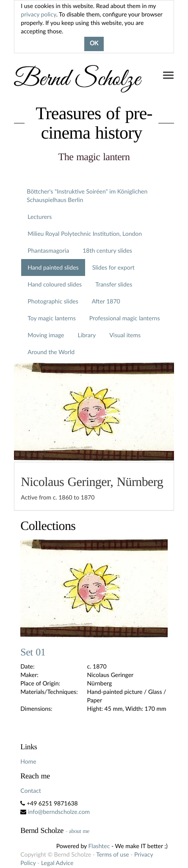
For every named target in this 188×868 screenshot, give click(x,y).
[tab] (94, 486)
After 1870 (106, 301)
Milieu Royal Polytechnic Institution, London (85, 233)
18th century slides (107, 250)
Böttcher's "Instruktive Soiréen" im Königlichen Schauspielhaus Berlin (87, 195)
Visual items (125, 335)
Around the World (51, 352)
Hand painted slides (53, 267)
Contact (31, 790)
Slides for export (113, 267)
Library (87, 335)
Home (28, 761)
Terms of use (112, 854)
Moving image (46, 335)
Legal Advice (57, 863)
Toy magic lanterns (51, 318)
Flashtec (99, 846)
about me (79, 831)
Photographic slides (53, 301)
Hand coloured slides (55, 284)
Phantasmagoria (48, 250)
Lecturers (40, 217)
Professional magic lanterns (125, 318)
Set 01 (33, 652)
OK (94, 44)
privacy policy (38, 14)
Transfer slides (114, 284)
